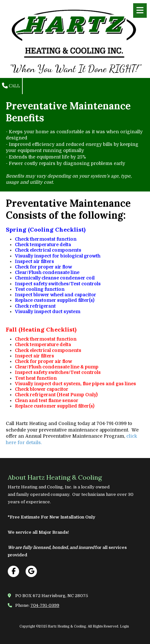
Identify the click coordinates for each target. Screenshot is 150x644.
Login (125, 626)
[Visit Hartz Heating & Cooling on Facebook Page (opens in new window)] (13, 571)
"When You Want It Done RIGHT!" (75, 69)
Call (11, 86)
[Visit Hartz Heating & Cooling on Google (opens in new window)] (31, 571)
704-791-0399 (45, 605)
